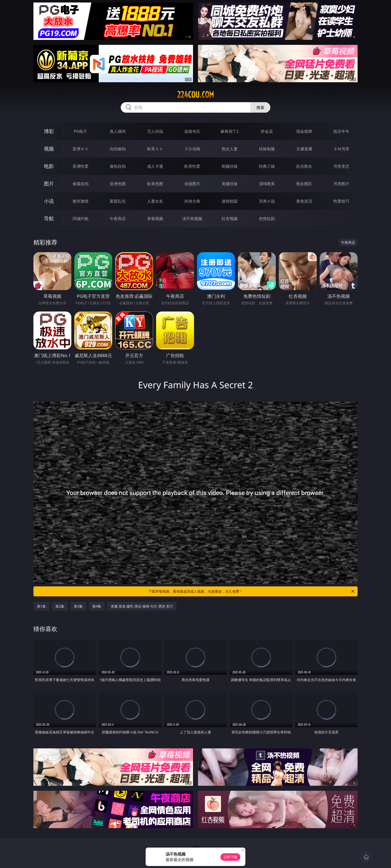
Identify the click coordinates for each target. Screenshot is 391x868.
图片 (49, 184)
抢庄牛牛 (341, 131)
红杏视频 (230, 219)
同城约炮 (81, 219)
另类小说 (267, 201)
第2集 (60, 606)
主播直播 (304, 149)
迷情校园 (230, 201)
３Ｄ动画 (192, 149)
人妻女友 (155, 201)
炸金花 (267, 131)
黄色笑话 (304, 201)
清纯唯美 (267, 184)
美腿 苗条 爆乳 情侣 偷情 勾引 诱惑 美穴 (142, 606)
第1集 (41, 606)
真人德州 (118, 131)
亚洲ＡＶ (81, 149)
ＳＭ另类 (341, 149)
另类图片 (341, 184)
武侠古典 (192, 201)
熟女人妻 (230, 149)
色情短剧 (267, 219)
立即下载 (230, 857)
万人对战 (155, 131)
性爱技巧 (341, 201)
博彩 (49, 131)
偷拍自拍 (118, 166)
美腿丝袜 (230, 184)
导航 (49, 218)
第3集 (78, 606)
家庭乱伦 (118, 201)
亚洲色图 (118, 184)
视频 (49, 149)
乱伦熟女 (304, 166)
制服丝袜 (230, 166)
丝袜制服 (267, 149)
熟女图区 (304, 184)
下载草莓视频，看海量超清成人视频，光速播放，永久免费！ (252, 591)
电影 (49, 166)
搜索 (260, 107)
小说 (49, 201)
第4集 (97, 606)
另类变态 (341, 166)
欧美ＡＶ (155, 149)
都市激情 (81, 201)
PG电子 (80, 131)
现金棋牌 (304, 131)
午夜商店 (118, 219)
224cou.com (195, 95)
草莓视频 (155, 219)
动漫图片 (192, 184)
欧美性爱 (192, 166)
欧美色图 (155, 184)
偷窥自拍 (81, 184)
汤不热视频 (192, 219)
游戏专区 (192, 131)
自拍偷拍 (118, 149)
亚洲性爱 (81, 166)
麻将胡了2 (230, 131)
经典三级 (267, 166)
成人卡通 (155, 166)
